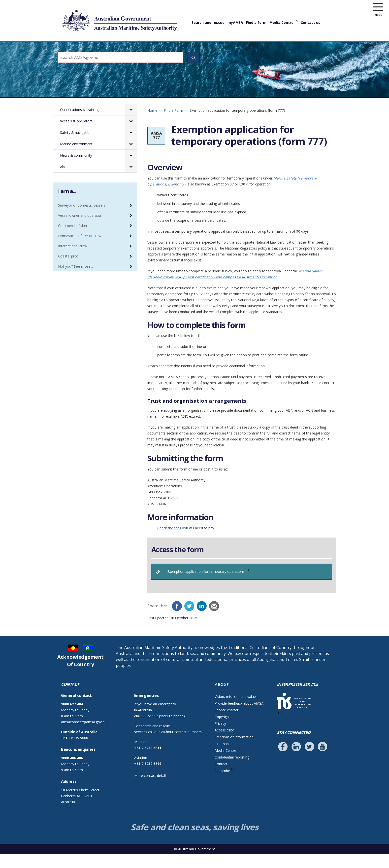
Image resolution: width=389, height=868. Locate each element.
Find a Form (173, 124)
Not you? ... (75, 280)
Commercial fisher (73, 239)
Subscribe (222, 785)
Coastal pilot (68, 270)
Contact (221, 778)
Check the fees (169, 542)
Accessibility (224, 744)
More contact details (151, 789)
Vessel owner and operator (80, 229)
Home (63, 44)
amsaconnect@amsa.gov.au (84, 736)
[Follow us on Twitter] (309, 760)
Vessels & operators (145, 48)
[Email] (214, 620)
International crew (73, 260)
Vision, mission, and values (236, 710)
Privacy (220, 737)
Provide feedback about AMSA (239, 717)
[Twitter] (189, 620)
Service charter (227, 724)
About (309, 48)
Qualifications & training (96, 48)
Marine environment (234, 48)
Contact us (310, 22)
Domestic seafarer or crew (80, 250)
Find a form (256, 22)
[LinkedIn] (202, 620)
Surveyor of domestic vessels (82, 219)
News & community (278, 48)
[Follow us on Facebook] (283, 760)
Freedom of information (234, 751)
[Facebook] (177, 620)
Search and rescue (208, 22)
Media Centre (281, 22)
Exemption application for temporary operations (206, 585)
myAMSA (235, 22)
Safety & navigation (189, 48)
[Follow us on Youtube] (323, 760)
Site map (222, 758)
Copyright (222, 731)
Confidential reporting (232, 771)
